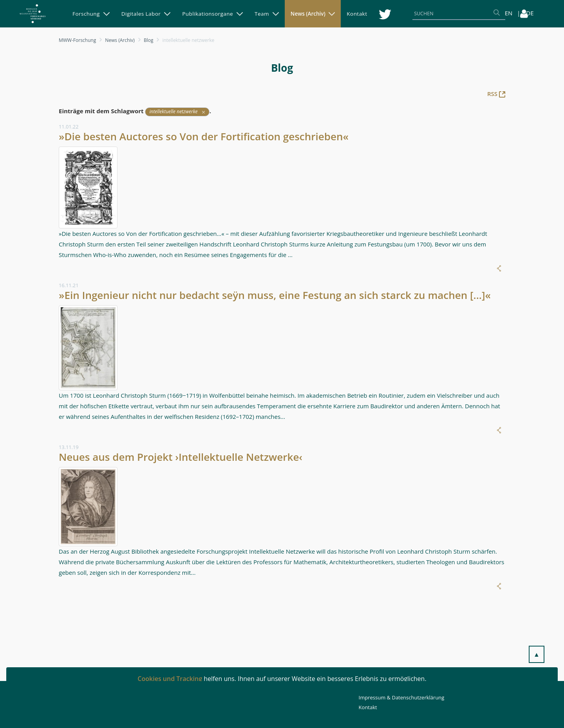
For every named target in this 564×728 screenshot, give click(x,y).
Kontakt (368, 707)
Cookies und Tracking (170, 679)
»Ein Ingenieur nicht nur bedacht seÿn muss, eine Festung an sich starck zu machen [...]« (275, 295)
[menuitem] (91, 14)
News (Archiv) (120, 40)
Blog (149, 40)
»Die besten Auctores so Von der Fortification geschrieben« (204, 136)
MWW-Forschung (77, 40)
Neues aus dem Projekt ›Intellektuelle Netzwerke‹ (181, 457)
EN (509, 13)
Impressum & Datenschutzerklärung (402, 697)
